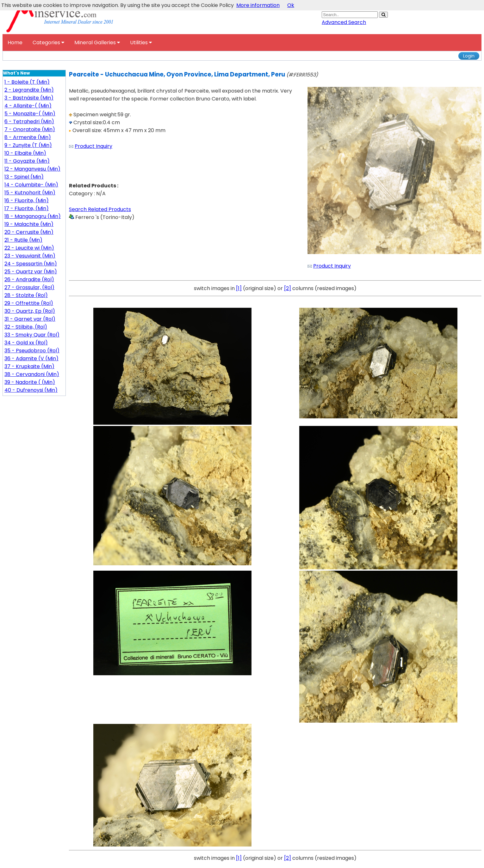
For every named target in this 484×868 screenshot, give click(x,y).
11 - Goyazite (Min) (27, 161)
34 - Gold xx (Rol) (26, 343)
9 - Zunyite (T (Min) (28, 145)
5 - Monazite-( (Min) (30, 114)
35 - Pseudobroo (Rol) (32, 351)
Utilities (141, 42)
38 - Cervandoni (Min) (32, 374)
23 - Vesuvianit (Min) (30, 256)
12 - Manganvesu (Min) (32, 169)
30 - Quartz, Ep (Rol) (30, 311)
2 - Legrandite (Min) (29, 90)
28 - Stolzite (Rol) (26, 295)
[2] (288, 288)
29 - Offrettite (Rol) (29, 303)
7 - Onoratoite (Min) (30, 129)
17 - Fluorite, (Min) (27, 208)
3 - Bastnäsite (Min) (29, 98)
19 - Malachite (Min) (29, 224)
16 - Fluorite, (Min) (27, 200)
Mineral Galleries (97, 42)
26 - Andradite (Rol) (29, 279)
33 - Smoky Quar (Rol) (32, 335)
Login (469, 56)
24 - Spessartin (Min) (31, 264)
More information (258, 5)
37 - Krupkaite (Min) (29, 366)
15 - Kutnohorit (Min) (30, 193)
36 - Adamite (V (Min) (31, 358)
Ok (291, 5)
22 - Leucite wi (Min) (29, 248)
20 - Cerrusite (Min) (29, 232)
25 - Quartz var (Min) (31, 272)
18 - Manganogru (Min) (33, 216)
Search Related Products (100, 209)
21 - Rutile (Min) (23, 240)
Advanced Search (344, 22)
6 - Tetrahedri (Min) (29, 121)
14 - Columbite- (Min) (31, 185)
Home (15, 42)
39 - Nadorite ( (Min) (30, 382)
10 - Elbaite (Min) (25, 153)
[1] (239, 288)
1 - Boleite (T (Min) (27, 82)
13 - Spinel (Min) (24, 177)
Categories (48, 42)
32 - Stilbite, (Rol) (26, 327)
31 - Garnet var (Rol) (30, 319)
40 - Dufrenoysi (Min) (31, 390)
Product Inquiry (93, 146)
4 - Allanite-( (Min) (28, 106)
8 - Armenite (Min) (28, 137)
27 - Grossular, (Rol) (29, 287)
